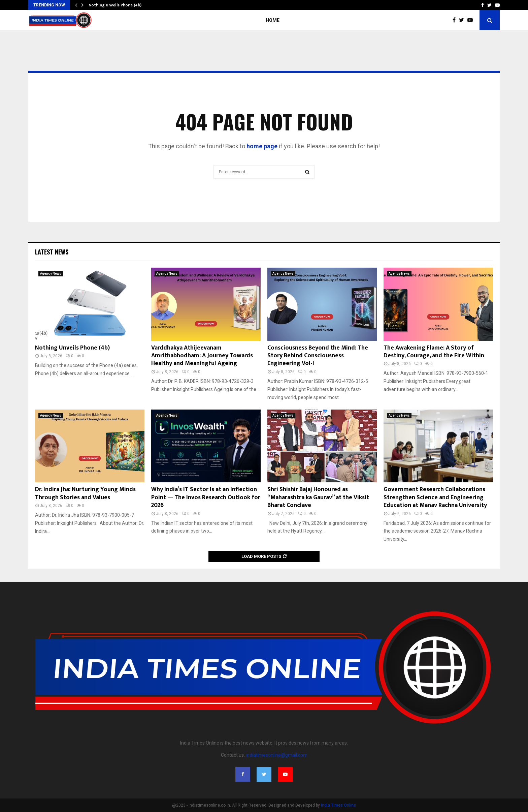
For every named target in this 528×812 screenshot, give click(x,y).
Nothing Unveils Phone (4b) (115, 5)
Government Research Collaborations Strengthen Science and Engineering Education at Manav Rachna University (435, 497)
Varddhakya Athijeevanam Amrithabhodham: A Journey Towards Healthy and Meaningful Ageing (202, 356)
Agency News (51, 274)
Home (273, 20)
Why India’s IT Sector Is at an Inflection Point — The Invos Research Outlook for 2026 (206, 497)
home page (262, 146)
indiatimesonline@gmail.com (277, 755)
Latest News (52, 252)
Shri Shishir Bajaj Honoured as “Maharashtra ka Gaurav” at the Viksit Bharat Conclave (318, 497)
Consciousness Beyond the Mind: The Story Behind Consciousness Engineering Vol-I (318, 356)
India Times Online (338, 805)
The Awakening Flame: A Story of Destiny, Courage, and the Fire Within (434, 352)
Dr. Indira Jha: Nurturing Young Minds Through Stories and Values (85, 493)
